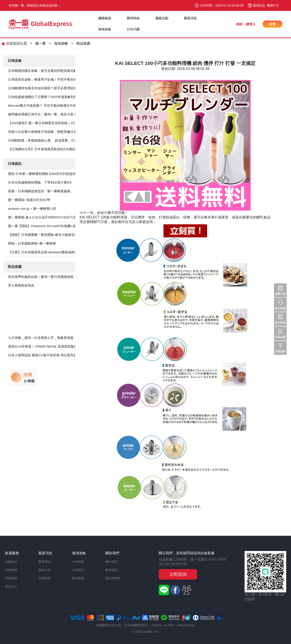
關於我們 (111, 562)
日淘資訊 (78, 570)
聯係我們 (111, 570)
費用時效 (133, 18)
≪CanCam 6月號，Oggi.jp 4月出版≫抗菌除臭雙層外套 (49, 312)
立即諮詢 (178, 574)
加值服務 (11, 570)
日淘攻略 (78, 562)
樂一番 (41, 43)
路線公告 (44, 570)
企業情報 (44, 578)
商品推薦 (83, 43)
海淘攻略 (105, 29)
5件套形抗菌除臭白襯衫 (25, 294)
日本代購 (133, 29)
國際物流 (105, 18)
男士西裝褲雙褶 (20, 303)
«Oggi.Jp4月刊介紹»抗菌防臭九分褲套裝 (38, 329)
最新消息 (190, 18)
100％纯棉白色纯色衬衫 (26, 320)
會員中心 (11, 587)
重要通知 (44, 562)
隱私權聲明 (113, 578)
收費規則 (11, 562)
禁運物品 (11, 578)
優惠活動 (162, 18)
